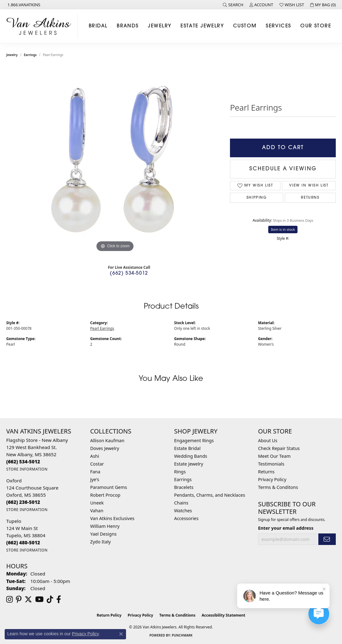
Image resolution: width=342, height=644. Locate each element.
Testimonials (271, 464)
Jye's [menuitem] (95, 479)
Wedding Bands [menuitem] (191, 456)
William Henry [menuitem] (105, 526)
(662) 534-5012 (129, 274)
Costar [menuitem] (97, 464)
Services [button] (279, 26)
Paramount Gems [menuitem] (109, 487)
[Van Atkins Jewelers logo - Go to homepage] (40, 26)
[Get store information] (27, 469)
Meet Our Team (274, 456)
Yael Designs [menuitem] (103, 534)
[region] (115, 160)
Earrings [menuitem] (183, 479)
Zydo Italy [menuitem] (101, 542)
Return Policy (109, 615)
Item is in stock (283, 229)
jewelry (12, 55)
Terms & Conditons (278, 487)
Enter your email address (286, 528)
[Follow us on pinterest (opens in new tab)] (19, 599)
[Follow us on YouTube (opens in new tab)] (39, 599)
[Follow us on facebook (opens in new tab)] (59, 599)
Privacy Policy (272, 479)
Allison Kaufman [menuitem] (107, 440)
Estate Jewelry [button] (202, 26)
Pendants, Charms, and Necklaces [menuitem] (210, 495)
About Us (268, 440)
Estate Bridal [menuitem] (187, 448)
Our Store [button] (316, 26)
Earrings (30, 55)
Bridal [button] (98, 26)
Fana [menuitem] (95, 472)
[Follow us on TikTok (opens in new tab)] (50, 599)
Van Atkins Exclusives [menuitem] (112, 518)
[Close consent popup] (121, 634)
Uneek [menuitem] (97, 503)
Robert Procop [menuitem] (105, 495)
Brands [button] (128, 26)
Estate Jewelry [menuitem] (189, 464)
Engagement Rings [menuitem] (194, 440)
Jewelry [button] (159, 26)
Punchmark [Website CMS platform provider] (182, 635)
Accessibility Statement (223, 615)
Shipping (257, 198)
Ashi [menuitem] (95, 456)
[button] (233, 5)
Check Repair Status (279, 448)
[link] (23, 5)
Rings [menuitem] (180, 472)
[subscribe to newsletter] (327, 539)
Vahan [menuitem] (97, 511)
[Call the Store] (23, 462)
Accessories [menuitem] (186, 518)
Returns (310, 198)
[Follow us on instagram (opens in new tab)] (9, 599)
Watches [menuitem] (183, 511)
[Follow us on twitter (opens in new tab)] (28, 599)
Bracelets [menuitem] (184, 487)
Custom (245, 26)
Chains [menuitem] (181, 503)
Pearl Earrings (102, 328)
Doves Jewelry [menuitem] (105, 448)
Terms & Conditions (177, 615)
